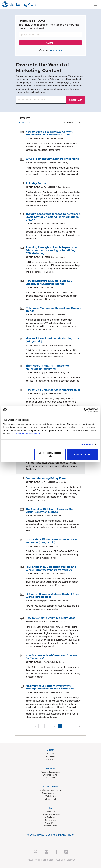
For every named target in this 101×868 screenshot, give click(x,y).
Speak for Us (51, 799)
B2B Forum (51, 778)
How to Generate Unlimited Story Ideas (50, 618)
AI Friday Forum (36, 183)
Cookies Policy (50, 826)
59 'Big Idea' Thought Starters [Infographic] (53, 159)
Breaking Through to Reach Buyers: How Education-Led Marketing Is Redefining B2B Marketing (52, 250)
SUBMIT (50, 43)
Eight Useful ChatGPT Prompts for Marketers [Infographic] (47, 367)
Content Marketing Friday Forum (47, 478)
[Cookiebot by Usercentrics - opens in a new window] (86, 410)
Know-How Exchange (50, 814)
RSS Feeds (50, 756)
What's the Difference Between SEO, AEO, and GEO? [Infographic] (52, 541)
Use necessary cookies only (50, 454)
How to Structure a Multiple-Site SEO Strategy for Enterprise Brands (49, 282)
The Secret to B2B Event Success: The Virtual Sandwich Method (49, 511)
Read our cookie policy (28, 434)
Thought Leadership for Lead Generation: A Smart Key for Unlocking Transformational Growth (53, 217)
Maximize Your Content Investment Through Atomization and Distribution (50, 687)
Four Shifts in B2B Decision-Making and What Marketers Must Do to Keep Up (51, 568)
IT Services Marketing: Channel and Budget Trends (53, 310)
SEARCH (75, 100)
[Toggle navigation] (95, 4)
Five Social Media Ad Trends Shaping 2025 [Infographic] (52, 340)
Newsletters (50, 759)
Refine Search (25, 122)
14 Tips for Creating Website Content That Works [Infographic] (52, 596)
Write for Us (50, 796)
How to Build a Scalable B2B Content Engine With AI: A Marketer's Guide (49, 133)
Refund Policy (50, 817)
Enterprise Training (50, 775)
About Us (50, 754)
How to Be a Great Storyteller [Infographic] (53, 390)
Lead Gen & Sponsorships (50, 790)
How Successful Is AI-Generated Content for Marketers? (51, 657)
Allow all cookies (82, 454)
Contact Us (50, 812)
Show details (86, 444)
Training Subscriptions (50, 772)
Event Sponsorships (51, 793)
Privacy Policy (50, 823)
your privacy (56, 50)
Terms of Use (50, 820)
